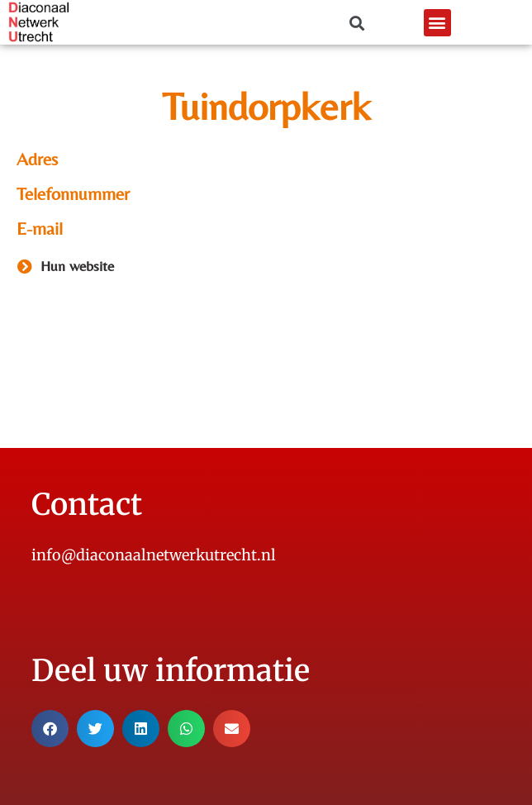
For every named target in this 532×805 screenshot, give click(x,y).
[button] (437, 23)
